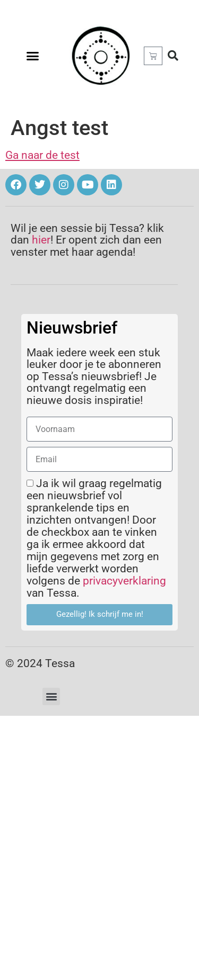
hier (41, 240)
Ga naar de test (42, 155)
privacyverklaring (124, 581)
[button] (33, 56)
